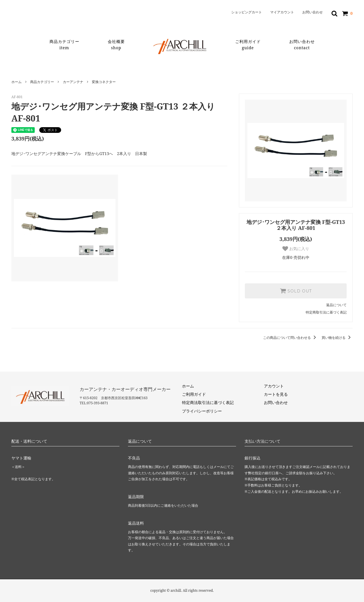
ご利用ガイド (248, 45)
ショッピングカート (247, 12)
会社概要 (116, 45)
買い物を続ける (337, 338)
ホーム (16, 82)
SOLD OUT (296, 291)
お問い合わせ (313, 12)
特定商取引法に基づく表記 (326, 312)
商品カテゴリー (64, 45)
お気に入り (296, 249)
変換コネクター (104, 82)
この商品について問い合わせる (290, 338)
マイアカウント (282, 12)
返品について (336, 305)
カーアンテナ (73, 82)
